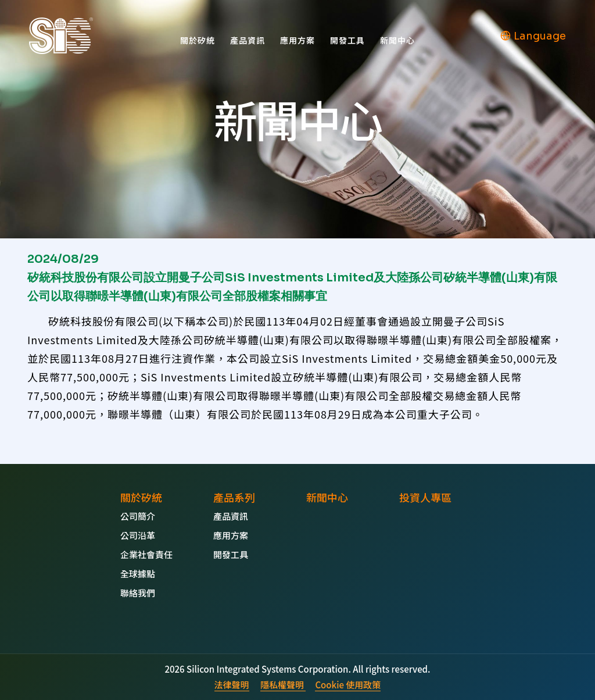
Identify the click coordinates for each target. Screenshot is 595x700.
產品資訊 (248, 40)
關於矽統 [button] (198, 40)
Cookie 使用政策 (348, 685)
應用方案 (297, 40)
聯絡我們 (138, 593)
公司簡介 (138, 516)
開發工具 (347, 40)
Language (533, 36)
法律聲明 (232, 685)
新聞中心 (397, 40)
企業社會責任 (146, 554)
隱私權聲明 (283, 685)
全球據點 (138, 574)
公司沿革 (138, 535)
